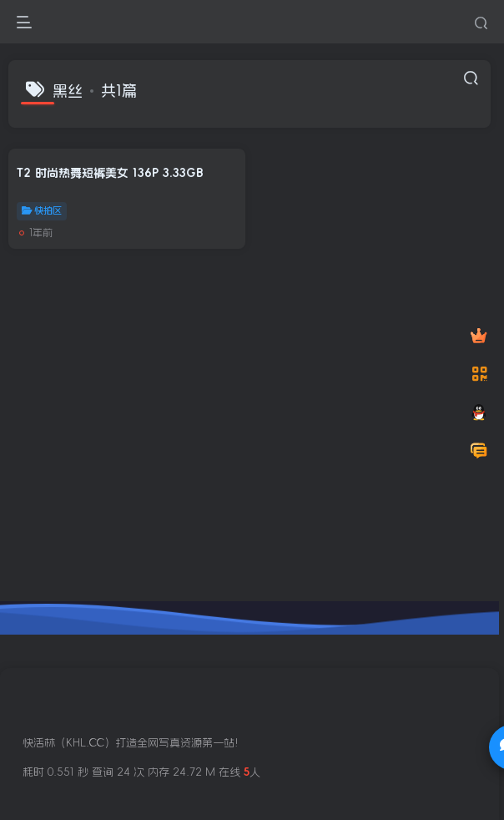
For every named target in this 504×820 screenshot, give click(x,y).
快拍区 (42, 210)
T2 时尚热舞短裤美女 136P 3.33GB (110, 173)
